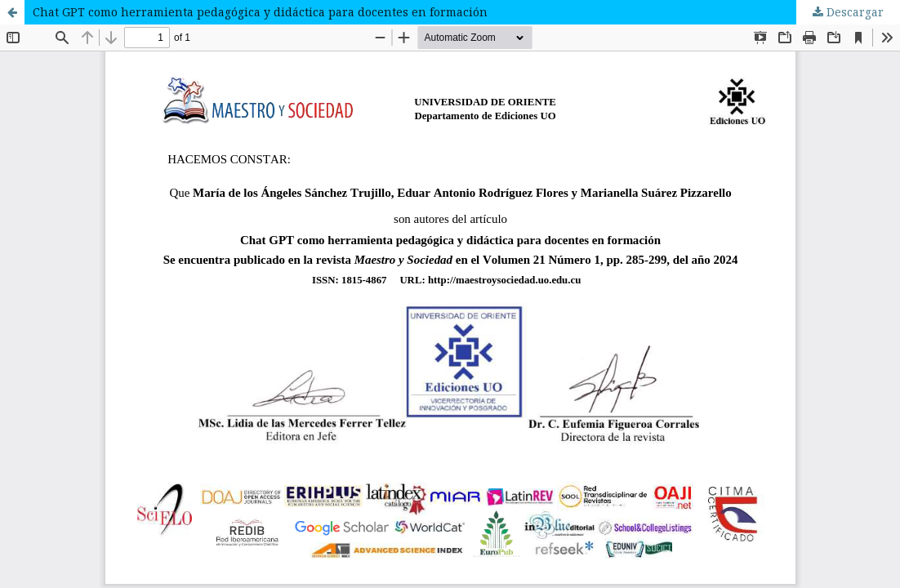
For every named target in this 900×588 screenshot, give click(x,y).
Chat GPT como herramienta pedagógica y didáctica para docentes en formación (260, 12)
